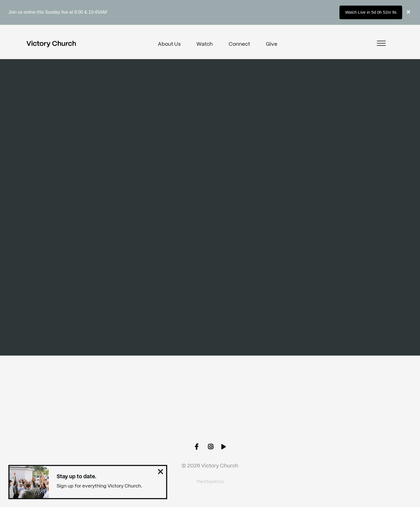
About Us (169, 44)
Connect (239, 44)
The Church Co (210, 482)
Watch (205, 44)
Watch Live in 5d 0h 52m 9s (371, 12)
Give (272, 44)
